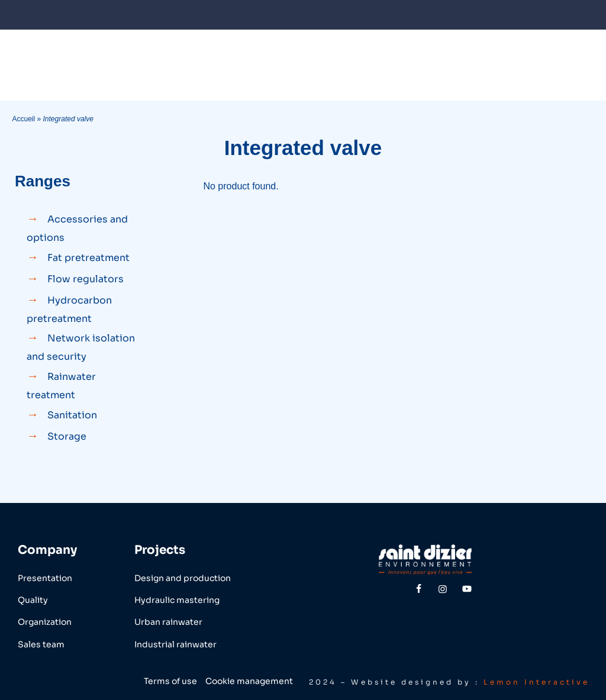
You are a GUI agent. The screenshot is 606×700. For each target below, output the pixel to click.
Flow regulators (86, 279)
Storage (67, 436)
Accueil (23, 119)
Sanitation (72, 415)
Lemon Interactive (536, 682)
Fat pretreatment (88, 258)
